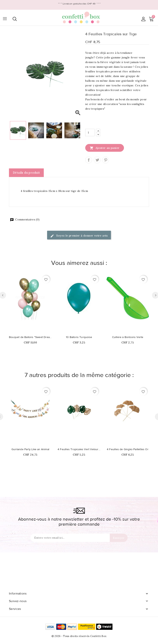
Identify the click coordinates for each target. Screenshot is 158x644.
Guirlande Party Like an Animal (30, 449)
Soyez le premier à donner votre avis (79, 236)
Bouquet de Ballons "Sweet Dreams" (30, 337)
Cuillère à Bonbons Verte (128, 337)
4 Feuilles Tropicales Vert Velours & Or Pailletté (79, 449)
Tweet (97, 160)
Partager (89, 160)
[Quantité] (90, 133)
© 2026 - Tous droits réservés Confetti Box (79, 636)
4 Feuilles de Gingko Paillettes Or (128, 449)
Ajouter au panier (105, 148)
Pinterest (106, 160)
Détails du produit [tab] (26, 173)
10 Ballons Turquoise (79, 337)
